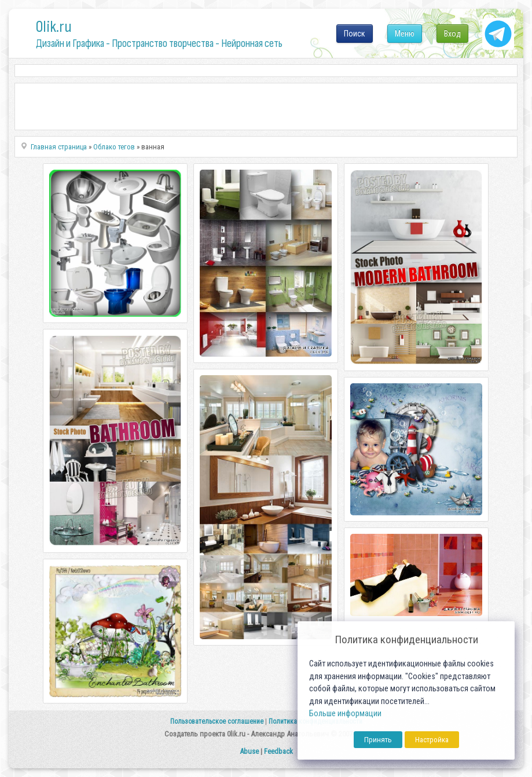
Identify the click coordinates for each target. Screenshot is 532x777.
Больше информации (345, 714)
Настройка (432, 740)
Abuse (249, 751)
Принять (378, 740)
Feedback (278, 751)
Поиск (355, 34)
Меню (405, 34)
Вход (452, 34)
